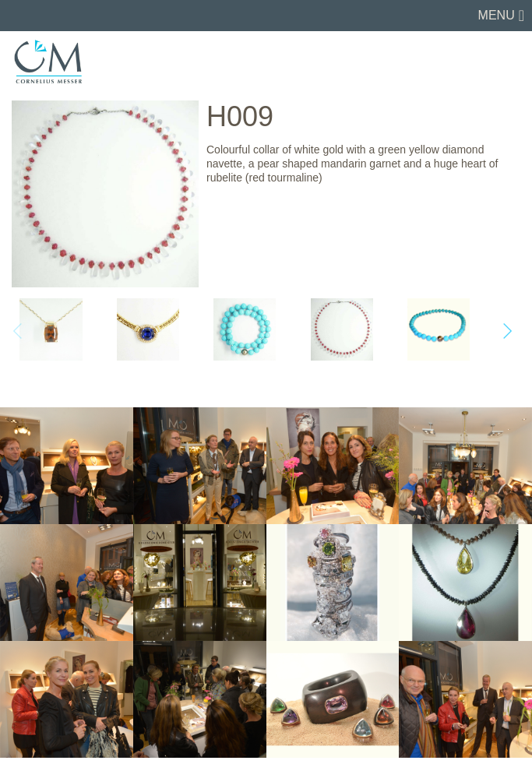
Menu (497, 15)
